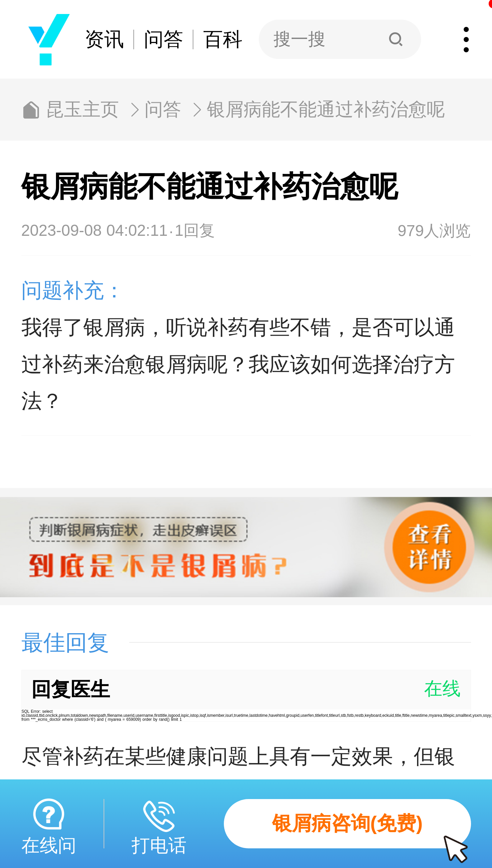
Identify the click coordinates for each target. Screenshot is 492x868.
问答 (164, 39)
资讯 (104, 39)
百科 (223, 39)
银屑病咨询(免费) (372, 830)
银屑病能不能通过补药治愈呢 (326, 110)
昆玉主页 (82, 110)
